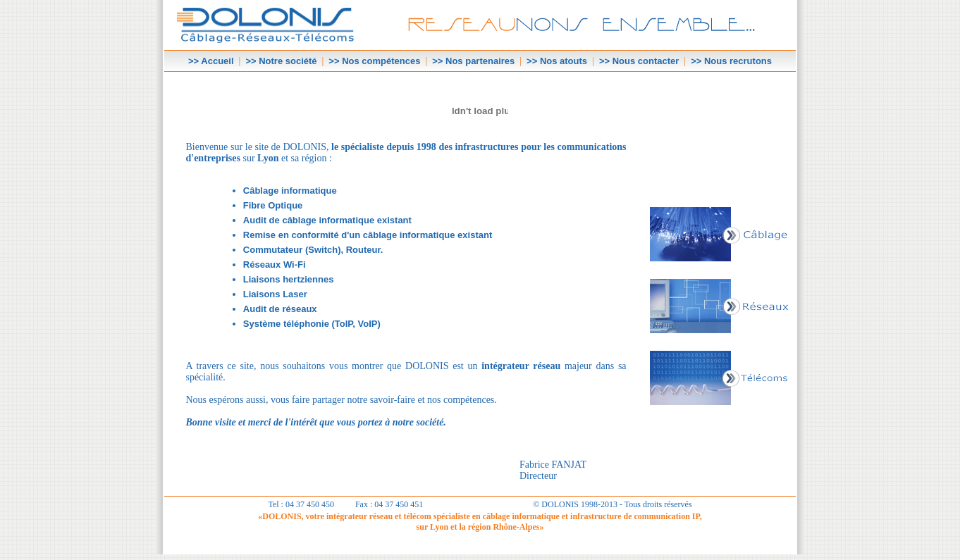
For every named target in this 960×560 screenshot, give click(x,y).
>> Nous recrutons (731, 61)
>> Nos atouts (557, 61)
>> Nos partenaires (473, 61)
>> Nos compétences (374, 61)
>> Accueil (211, 61)
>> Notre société (281, 61)
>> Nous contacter (639, 61)
